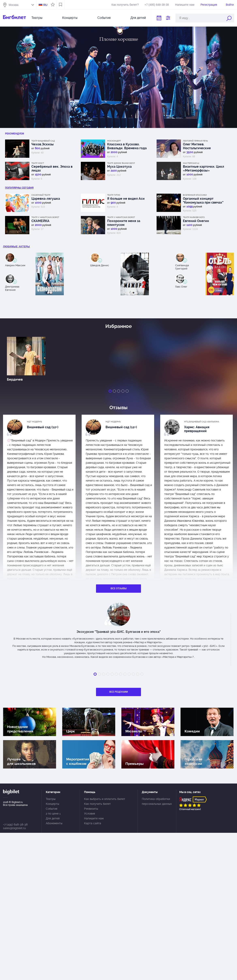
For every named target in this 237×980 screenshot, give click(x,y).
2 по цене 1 (53, 814)
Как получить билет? (125, 5)
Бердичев (15, 379)
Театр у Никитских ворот (45, 217)
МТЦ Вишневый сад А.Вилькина (202, 422)
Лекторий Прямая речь (195, 141)
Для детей (138, 18)
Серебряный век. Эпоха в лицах (52, 169)
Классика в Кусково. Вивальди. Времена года (127, 146)
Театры (37, 18)
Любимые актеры (17, 247)
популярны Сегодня (19, 188)
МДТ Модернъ (35, 422)
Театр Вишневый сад (43, 141)
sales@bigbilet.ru (14, 828)
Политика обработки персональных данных (157, 801)
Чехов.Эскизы (43, 144)
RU (45, 5)
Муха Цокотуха (119, 167)
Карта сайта (93, 823)
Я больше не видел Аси (126, 199)
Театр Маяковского (194, 217)
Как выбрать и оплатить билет (105, 799)
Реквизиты (91, 809)
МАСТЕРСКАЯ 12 (191, 163)
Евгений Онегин (196, 221)
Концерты (70, 18)
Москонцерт (114, 141)
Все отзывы (119, 588)
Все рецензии (119, 692)
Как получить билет (97, 804)
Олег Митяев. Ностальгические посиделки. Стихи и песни (204, 146)
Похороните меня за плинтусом (124, 223)
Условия (90, 814)
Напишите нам (185, 5)
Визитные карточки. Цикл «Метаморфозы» (203, 169)
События (104, 18)
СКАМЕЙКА (40, 221)
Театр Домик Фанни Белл (121, 163)
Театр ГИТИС (114, 195)
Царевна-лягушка (46, 199)
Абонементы (54, 823)
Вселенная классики (195, 195)
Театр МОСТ (38, 163)
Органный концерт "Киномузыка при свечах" (203, 201)
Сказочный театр (41, 195)
